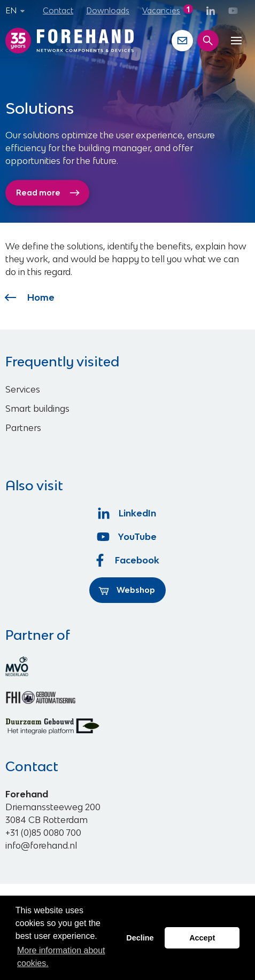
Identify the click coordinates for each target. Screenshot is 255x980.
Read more (48, 193)
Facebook (128, 560)
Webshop (127, 590)
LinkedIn (127, 513)
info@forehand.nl (41, 845)
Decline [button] (140, 938)
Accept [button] (202, 938)
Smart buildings (37, 409)
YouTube (127, 537)
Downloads (108, 10)
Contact (58, 10)
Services (23, 389)
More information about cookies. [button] (61, 957)
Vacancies (161, 10)
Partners (23, 428)
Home (30, 297)
